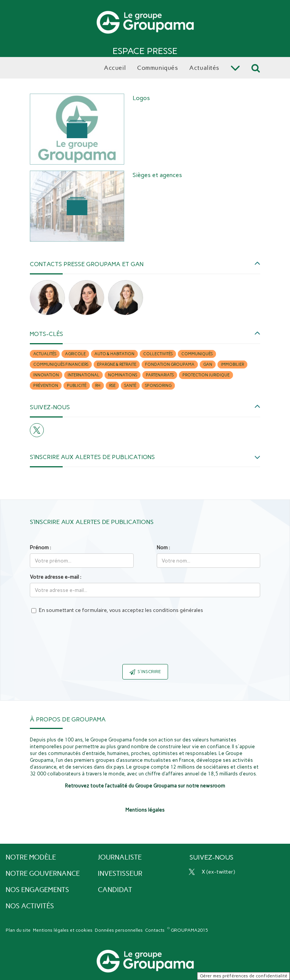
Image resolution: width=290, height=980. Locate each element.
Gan (208, 364)
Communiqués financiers (61, 364)
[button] (145, 264)
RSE (112, 386)
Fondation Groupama (170, 364)
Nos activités (30, 906)
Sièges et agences (157, 175)
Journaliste (120, 857)
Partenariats (160, 375)
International (83, 375)
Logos (141, 98)
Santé (130, 386)
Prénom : (40, 548)
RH (98, 386)
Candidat (115, 890)
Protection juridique (206, 375)
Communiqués (197, 354)
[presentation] (145, 644)
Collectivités (158, 354)
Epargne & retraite (117, 364)
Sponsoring (158, 386)
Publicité (77, 386)
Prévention (46, 386)
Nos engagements (37, 890)
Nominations (123, 375)
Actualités (45, 354)
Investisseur (120, 874)
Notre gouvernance (43, 874)
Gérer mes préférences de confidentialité (244, 976)
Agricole (75, 354)
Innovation (46, 375)
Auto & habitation (114, 354)
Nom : (163, 548)
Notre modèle (31, 857)
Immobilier (232, 364)
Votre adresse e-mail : (56, 577)
